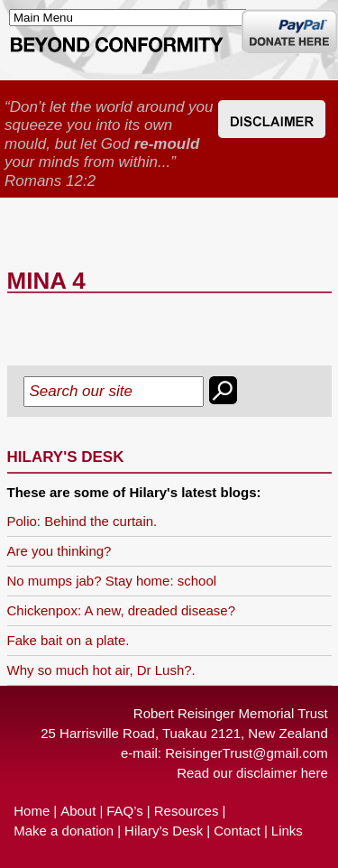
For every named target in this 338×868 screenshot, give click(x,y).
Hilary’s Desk (164, 831)
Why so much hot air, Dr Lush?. (101, 670)
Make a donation (64, 831)
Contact (237, 831)
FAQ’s (125, 811)
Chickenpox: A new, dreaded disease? (122, 610)
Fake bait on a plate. (69, 640)
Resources (187, 811)
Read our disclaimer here (252, 773)
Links (287, 831)
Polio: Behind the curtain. (82, 521)
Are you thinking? (59, 551)
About (78, 811)
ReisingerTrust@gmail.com (247, 753)
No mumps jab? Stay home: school (112, 581)
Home (32, 811)
